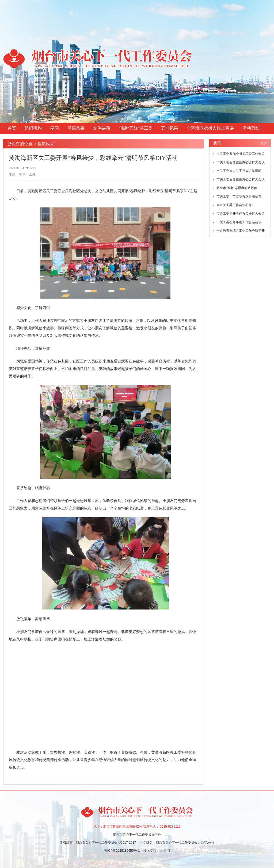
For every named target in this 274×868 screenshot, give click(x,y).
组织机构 (33, 128)
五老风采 (170, 128)
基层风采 (76, 128)
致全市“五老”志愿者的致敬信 (237, 188)
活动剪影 (251, 128)
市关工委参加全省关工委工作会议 (241, 154)
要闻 (55, 128)
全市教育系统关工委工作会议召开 (241, 231)
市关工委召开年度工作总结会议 (239, 222)
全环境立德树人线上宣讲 (210, 128)
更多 (264, 143)
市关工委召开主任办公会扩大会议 (241, 162)
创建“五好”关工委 (136, 128)
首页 (12, 128)
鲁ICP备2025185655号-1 (122, 851)
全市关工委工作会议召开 (234, 205)
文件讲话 (102, 128)
